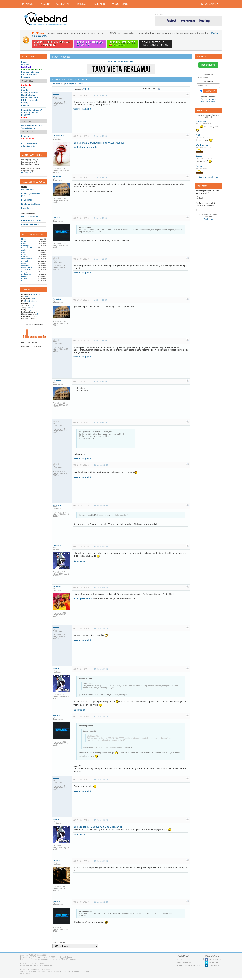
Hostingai (26, 103)
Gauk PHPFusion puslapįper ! (52, 44)
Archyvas (208, 219)
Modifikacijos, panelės (32, 125)
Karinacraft (26, 274)
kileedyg (25, 239)
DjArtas (24, 257)
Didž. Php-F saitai (30, 75)
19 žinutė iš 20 (101, 863)
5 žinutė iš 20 (100, 259)
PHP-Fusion (35, 959)
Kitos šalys (210, 4)
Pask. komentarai (29, 143)
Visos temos (120, 4)
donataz (57, 589)
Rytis (23, 254)
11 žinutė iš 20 (101, 508)
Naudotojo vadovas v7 (32, 110)
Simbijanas (26, 272)
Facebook (215, 962)
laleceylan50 (27, 173)
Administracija (28, 146)
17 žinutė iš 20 (101, 782)
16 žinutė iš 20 (101, 719)
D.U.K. (180, 962)
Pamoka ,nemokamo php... (31, 195)
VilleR (86, 89)
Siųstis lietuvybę (122, 44)
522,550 (31, 310)
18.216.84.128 (30, 301)
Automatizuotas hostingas (121, 61)
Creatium (40, 966)
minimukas (26, 250)
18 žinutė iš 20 (101, 823)
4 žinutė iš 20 (100, 218)
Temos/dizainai (28, 128)
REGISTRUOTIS (208, 65)
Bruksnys (25, 246)
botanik (57, 507)
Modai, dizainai (28, 95)
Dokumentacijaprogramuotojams (156, 44)
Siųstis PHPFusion (90, 44)
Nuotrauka (79, 563)
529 (31, 303)
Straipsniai (184, 965)
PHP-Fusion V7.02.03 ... (32, 220)
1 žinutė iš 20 (100, 95)
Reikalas (25, 241)
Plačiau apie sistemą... (45, 36)
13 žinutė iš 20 (101, 590)
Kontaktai (26, 77)
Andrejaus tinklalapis (85, 147)
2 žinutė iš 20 (100, 136)
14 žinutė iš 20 (101, 631)
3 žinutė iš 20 (100, 177)
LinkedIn (214, 968)
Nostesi (25, 261)
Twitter (214, 965)
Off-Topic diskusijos (75, 84)
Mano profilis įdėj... (31, 216)
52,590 (30, 308)
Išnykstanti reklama (31, 204)
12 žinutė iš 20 (101, 549)
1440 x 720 (36, 295)
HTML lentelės (28, 200)
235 (32, 305)
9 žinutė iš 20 (100, 422)
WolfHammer (27, 259)
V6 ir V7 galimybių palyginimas (30, 114)
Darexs (24, 278)
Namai (24, 62)
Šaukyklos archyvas (208, 177)
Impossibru (59, 135)
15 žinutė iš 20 (101, 672)
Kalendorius (27, 208)
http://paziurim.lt (83, 601)
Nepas (24, 281)
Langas (57, 863)
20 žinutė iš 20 (101, 904)
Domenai (25, 105)
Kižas (24, 244)
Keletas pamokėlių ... (31, 224)
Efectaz (57, 548)
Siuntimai (26, 90)
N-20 (23, 252)
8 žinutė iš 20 (100, 382)
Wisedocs (25, 263)
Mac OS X (29, 297)
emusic (57, 217)
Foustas (57, 176)
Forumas (25, 64)
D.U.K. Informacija (30, 100)
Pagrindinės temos (189, 968)
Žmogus (25, 276)
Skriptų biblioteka (30, 93)
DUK (23, 88)
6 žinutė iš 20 (100, 300)
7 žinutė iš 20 (100, 341)
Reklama (25, 136)
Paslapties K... (28, 268)
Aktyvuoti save (208, 101)
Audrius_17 (26, 270)
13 (38, 319)
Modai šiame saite (30, 98)
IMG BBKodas (28, 190)
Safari (32, 299)
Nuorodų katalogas (30, 72)
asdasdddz (26, 265)
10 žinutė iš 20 (101, 467)
